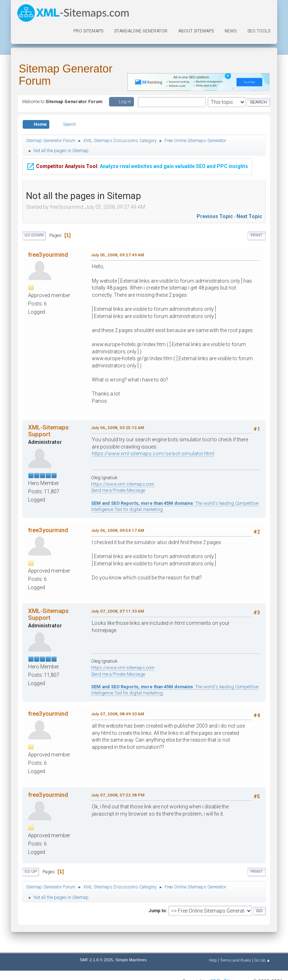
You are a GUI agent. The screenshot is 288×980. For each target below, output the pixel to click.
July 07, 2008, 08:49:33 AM (118, 714)
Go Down (34, 235)
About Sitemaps (196, 31)
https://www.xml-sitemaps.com (123, 484)
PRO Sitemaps (88, 31)
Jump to (157, 911)
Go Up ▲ (262, 960)
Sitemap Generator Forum (66, 75)
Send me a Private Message (118, 490)
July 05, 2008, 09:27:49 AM (118, 255)
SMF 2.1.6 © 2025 (96, 960)
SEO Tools (259, 31)
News (231, 31)
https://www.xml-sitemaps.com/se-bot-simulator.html (153, 454)
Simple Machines (131, 960)
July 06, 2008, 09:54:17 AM (118, 530)
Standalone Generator (141, 31)
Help (213, 960)
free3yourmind (48, 255)
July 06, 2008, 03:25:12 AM (118, 428)
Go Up (31, 872)
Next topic (249, 216)
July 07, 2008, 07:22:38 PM (118, 795)
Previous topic (215, 216)
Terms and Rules (235, 960)
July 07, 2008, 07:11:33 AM (118, 611)
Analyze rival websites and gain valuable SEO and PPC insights (137, 165)
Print (256, 235)
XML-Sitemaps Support (48, 431)
